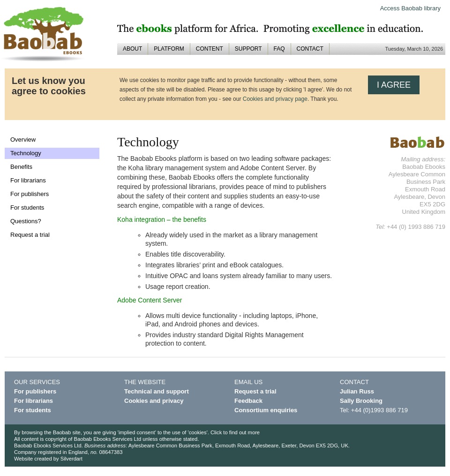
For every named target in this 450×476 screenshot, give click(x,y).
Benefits (21, 167)
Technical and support (157, 391)
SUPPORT (248, 49)
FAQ (279, 49)
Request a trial (30, 235)
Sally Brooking (361, 401)
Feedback (248, 401)
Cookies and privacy (154, 401)
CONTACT (310, 49)
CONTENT (210, 49)
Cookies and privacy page (275, 99)
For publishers (30, 194)
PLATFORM (169, 49)
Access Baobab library (410, 8)
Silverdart (71, 459)
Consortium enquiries (266, 410)
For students (27, 208)
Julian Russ (357, 391)
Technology (26, 153)
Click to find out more (235, 432)
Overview (23, 140)
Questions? (26, 221)
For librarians (28, 180)
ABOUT (132, 49)
